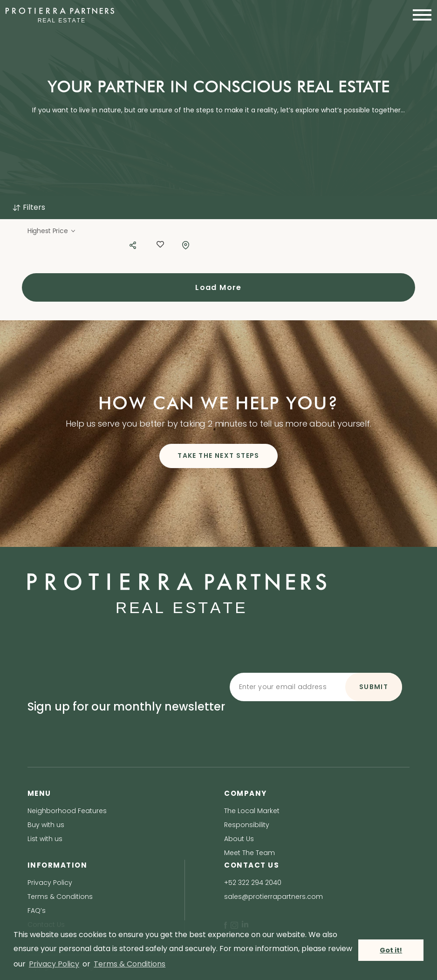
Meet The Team (249, 853)
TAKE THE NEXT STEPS (218, 455)
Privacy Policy (50, 883)
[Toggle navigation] (419, 15)
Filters (29, 207)
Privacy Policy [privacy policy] (54, 964)
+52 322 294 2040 (253, 883)
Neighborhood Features (67, 811)
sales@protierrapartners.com (273, 897)
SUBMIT (374, 687)
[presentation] (315, 723)
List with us (45, 839)
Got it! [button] (391, 950)
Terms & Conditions (60, 897)
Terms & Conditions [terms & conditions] (130, 964)
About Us (239, 839)
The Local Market (252, 811)
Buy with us (46, 825)
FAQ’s (37, 911)
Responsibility (247, 825)
